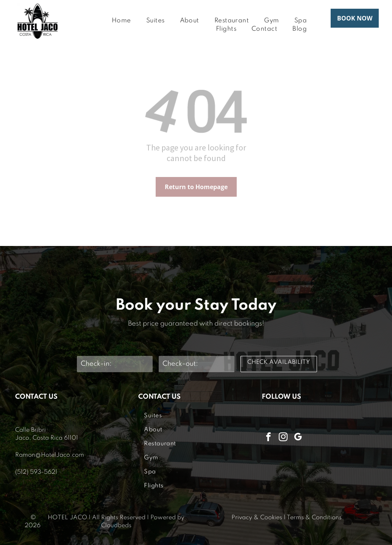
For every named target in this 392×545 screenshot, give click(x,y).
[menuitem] (121, 21)
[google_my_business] (298, 438)
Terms (295, 518)
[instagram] (283, 438)
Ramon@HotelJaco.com (50, 455)
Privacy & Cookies (257, 518)
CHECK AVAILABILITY (279, 362)
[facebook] (268, 438)
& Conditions (323, 518)
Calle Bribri (30, 430)
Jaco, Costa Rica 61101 (47, 438)
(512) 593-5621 (36, 472)
